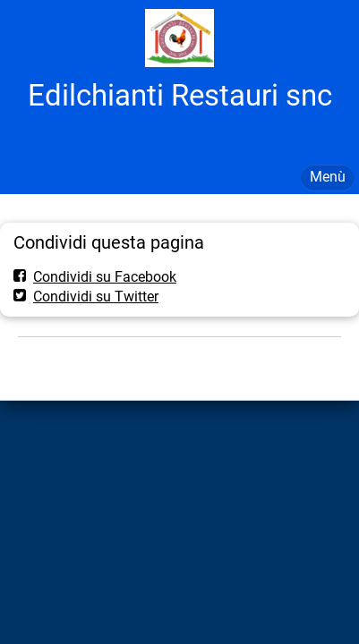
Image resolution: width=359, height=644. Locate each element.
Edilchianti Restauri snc (180, 95)
